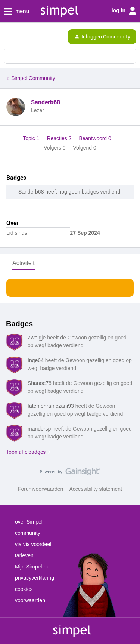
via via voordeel (33, 544)
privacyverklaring (35, 578)
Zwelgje (37, 338)
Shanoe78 (40, 383)
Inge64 (36, 360)
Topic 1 (32, 138)
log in (124, 11)
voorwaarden (30, 600)
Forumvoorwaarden (41, 489)
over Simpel (29, 522)
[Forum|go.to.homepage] (37, 37)
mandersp (39, 429)
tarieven (24, 555)
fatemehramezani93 (51, 406)
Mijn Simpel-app (34, 567)
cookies (24, 589)
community (28, 533)
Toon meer (70, 286)
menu (16, 12)
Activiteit (24, 263)
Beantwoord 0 (95, 138)
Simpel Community (33, 78)
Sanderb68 (46, 102)
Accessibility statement (96, 489)
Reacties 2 (60, 138)
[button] (8, 38)
